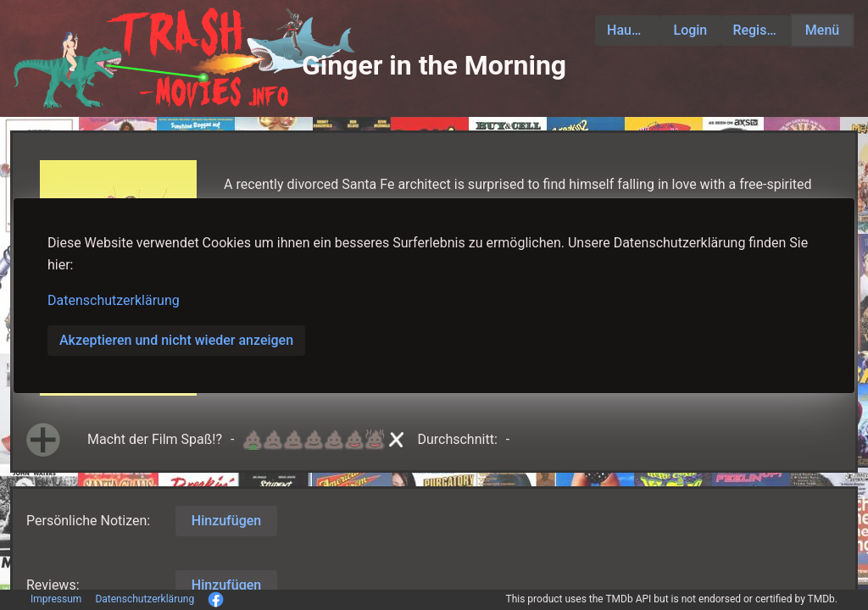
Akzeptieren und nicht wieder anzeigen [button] (176, 340)
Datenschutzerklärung (114, 300)
